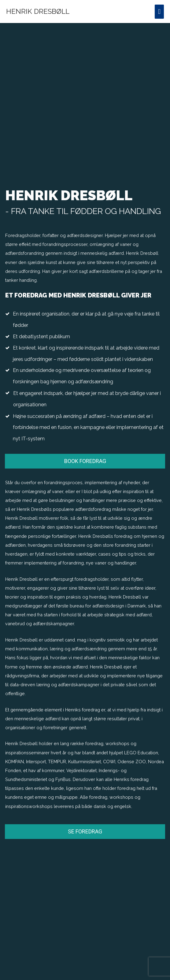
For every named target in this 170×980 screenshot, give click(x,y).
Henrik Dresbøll (38, 11)
